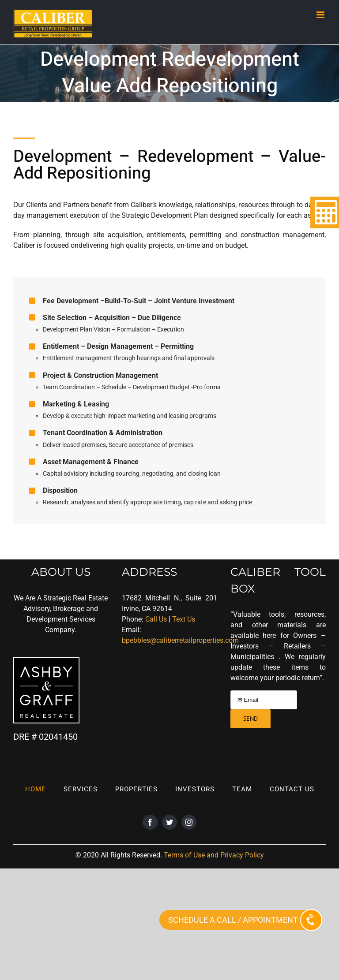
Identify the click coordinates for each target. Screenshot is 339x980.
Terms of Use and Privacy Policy (214, 855)
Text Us (184, 619)
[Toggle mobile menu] (321, 15)
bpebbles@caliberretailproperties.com (180, 640)
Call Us (156, 619)
